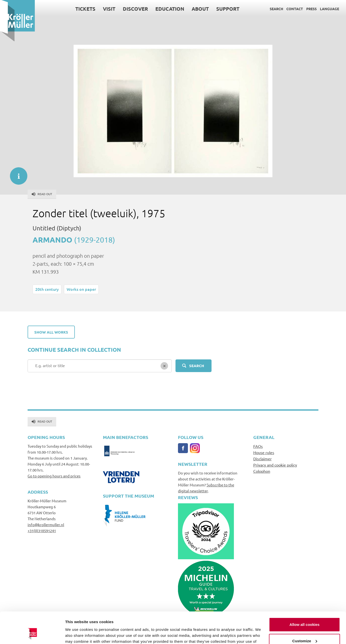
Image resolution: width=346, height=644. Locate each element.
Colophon (262, 471)
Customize (305, 614)
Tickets (85, 9)
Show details (77, 634)
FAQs (258, 446)
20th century (47, 289)
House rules (264, 452)
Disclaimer (262, 459)
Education (170, 9)
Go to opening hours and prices (54, 476)
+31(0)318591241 (42, 531)
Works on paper (81, 289)
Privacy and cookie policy (275, 465)
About (200, 9)
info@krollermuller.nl (46, 525)
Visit (109, 9)
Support (228, 9)
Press (311, 9)
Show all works (51, 332)
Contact (295, 9)
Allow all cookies (305, 598)
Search (276, 9)
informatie (16, 173)
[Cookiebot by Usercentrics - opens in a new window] (32, 634)
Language (329, 9)
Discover (135, 9)
